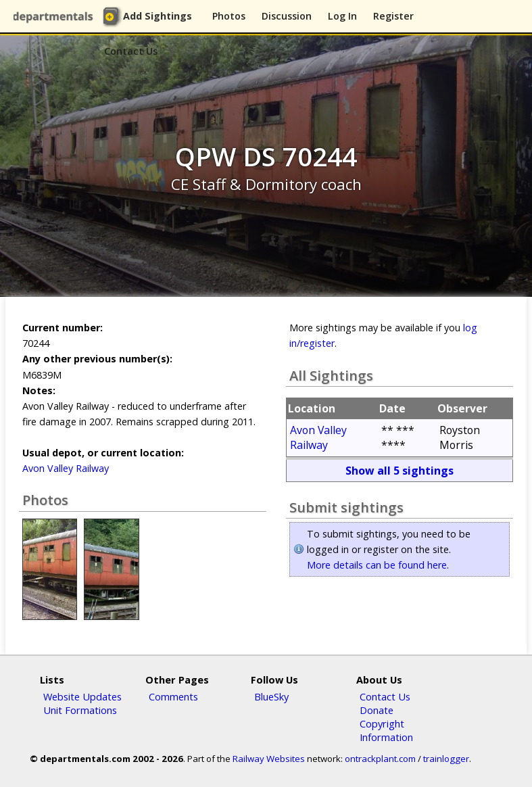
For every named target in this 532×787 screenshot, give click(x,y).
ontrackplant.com (380, 759)
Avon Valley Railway (66, 468)
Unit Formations (80, 710)
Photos (229, 16)
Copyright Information (386, 730)
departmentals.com (56, 17)
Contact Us (131, 51)
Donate (377, 710)
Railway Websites (269, 759)
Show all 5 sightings (400, 471)
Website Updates (82, 696)
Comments (173, 696)
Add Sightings (158, 16)
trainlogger (446, 759)
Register (393, 16)
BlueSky (271, 696)
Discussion (287, 16)
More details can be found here (377, 565)
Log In (342, 16)
